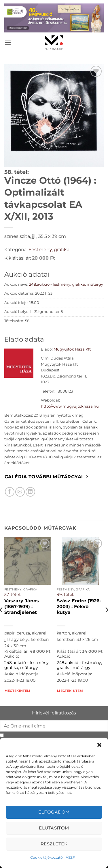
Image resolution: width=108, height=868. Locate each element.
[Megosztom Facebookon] (10, 492)
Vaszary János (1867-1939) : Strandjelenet (22, 607)
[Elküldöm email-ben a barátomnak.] (20, 492)
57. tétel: (13, 595)
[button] (99, 745)
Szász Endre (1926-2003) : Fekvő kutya (79, 607)
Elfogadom (54, 812)
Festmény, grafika (49, 250)
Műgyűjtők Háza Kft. (73, 349)
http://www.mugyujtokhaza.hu (70, 406)
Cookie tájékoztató (47, 857)
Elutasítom (54, 828)
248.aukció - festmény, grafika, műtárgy (66, 284)
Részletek (54, 844)
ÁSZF (70, 857)
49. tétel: (65, 595)
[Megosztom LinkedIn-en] (30, 492)
